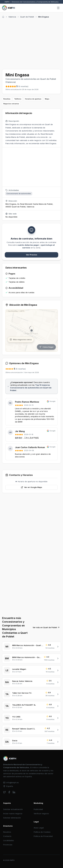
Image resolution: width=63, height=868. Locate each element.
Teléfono (18, 99)
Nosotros (7, 832)
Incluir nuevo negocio (13, 813)
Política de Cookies (42, 832)
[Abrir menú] (58, 8)
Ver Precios (32, 255)
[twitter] (5, 792)
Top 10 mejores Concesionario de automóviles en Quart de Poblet (31, 388)
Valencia (12, 17)
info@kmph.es (11, 782)
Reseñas (7, 99)
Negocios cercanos (11, 104)
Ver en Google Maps (31, 487)
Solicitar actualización (13, 809)
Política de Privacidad (43, 836)
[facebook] (9, 792)
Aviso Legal (39, 828)
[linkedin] (14, 792)
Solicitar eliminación (12, 818)
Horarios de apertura (33, 99)
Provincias (8, 845)
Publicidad (38, 809)
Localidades (9, 840)
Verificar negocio (41, 813)
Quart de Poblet (27, 17)
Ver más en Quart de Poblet (46, 627)
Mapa (47, 99)
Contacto (7, 836)
